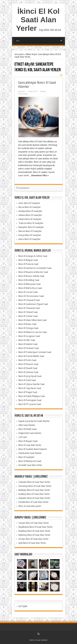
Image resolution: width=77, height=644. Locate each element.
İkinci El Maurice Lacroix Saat (33, 332)
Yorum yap (23, 94)
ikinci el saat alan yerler (30, 506)
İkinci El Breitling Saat (29, 280)
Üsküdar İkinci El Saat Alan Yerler (34, 482)
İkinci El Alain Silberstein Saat (33, 320)
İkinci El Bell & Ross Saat (30, 288)
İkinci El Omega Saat (28, 328)
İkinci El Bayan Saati (28, 441)
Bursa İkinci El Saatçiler (30, 207)
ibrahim (22, 91)
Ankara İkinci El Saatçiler (30, 215)
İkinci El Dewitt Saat (28, 368)
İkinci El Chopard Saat (29, 300)
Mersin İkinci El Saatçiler (30, 231)
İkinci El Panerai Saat (28, 264)
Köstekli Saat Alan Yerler (30, 465)
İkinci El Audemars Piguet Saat (33, 304)
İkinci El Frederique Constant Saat (35, 352)
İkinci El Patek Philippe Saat (32, 396)
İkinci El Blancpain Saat (30, 284)
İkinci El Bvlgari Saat (28, 260)
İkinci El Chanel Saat (28, 312)
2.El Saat (23, 437)
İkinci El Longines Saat (29, 336)
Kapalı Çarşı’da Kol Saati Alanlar (34, 421)
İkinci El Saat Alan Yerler (30, 445)
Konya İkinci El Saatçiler (30, 235)
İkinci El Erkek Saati (28, 429)
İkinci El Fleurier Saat (28, 364)
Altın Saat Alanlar (27, 425)
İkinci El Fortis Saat (28, 360)
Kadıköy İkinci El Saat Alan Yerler (34, 494)
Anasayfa (19, 54)
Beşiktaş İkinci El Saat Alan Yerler (34, 531)
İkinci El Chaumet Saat (29, 308)
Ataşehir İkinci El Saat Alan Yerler (34, 498)
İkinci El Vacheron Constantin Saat (35, 268)
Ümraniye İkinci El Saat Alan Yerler (35, 486)
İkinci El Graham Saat (29, 348)
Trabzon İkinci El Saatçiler (31, 223)
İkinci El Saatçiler (27, 457)
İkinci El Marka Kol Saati (30, 461)
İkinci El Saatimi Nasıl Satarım (33, 449)
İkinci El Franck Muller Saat (31, 356)
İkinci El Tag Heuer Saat (30, 388)
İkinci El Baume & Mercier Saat (33, 272)
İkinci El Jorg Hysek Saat (30, 376)
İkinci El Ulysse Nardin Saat (32, 384)
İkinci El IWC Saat (27, 340)
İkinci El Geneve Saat (28, 372)
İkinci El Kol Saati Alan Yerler (38, 20)
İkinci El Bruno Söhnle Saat (31, 276)
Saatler (43, 91)
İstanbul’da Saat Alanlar (30, 453)
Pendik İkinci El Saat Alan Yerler (34, 502)
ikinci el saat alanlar (38, 640)
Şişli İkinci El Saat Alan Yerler (32, 543)
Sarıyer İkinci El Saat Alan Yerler (34, 523)
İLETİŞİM (23, 606)
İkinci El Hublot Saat (28, 344)
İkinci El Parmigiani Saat (30, 400)
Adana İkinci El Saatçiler (30, 219)
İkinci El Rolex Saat (28, 324)
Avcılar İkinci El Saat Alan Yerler (34, 539)
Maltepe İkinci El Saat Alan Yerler (34, 490)
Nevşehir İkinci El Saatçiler (31, 227)
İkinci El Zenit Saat (27, 380)
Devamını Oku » (40, 175)
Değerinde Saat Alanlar (30, 433)
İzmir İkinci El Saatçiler (29, 203)
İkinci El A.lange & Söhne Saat (33, 256)
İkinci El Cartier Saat (28, 316)
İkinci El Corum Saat (28, 292)
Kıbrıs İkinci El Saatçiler (30, 239)
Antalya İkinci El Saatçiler (30, 211)
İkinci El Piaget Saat (28, 392)
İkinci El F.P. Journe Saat (30, 404)
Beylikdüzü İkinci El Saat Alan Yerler (36, 527)
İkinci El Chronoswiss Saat (31, 296)
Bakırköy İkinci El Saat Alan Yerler (35, 535)
